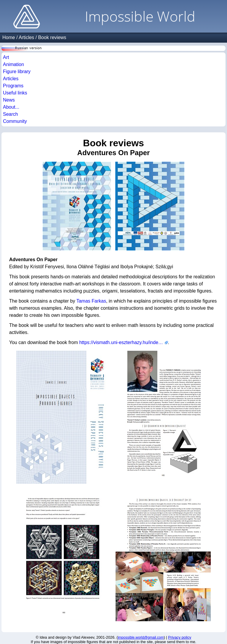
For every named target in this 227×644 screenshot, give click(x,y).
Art (6, 57)
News (9, 100)
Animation (13, 64)
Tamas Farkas (91, 301)
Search (10, 114)
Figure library (17, 72)
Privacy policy (180, 637)
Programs (13, 86)
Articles (26, 37)
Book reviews (52, 37)
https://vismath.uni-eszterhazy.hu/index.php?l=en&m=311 (124, 342)
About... (11, 107)
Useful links (15, 93)
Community (15, 121)
